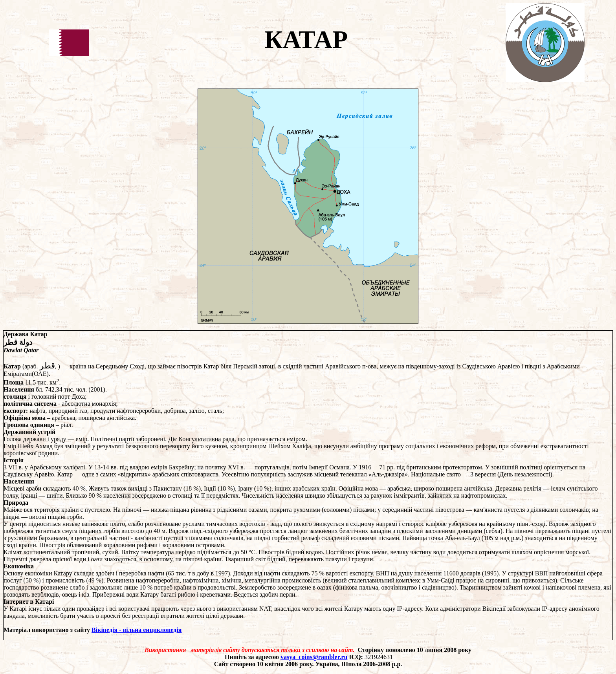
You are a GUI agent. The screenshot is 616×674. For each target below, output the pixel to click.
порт (64, 397)
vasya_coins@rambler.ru (314, 657)
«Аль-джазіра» (388, 474)
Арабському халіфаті (57, 467)
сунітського (582, 488)
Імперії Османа (329, 467)
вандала (14, 616)
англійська (121, 418)
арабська (63, 418)
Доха (78, 397)
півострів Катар (198, 366)
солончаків (574, 510)
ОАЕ (40, 374)
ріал (66, 425)
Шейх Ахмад (35, 446)
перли (288, 594)
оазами (258, 510)
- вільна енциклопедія (149, 630)
